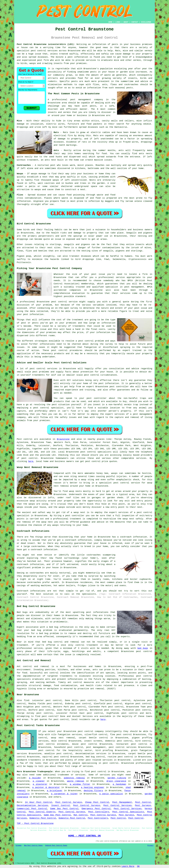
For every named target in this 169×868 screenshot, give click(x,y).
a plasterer (40, 784)
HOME (110, 22)
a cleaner (39, 781)
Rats (66, 132)
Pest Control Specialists (128, 812)
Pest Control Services (117, 805)
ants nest (50, 160)
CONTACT (135, 22)
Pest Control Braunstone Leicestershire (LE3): (46, 44)
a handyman (119, 784)
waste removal (76, 781)
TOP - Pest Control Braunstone (35, 823)
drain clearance (116, 781)
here (31, 461)
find (26, 700)
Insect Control (61, 805)
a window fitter (80, 784)
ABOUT (126, 22)
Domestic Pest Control (43, 818)
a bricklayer (55, 791)
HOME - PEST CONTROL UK (84, 836)
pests (93, 72)
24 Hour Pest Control (39, 802)
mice (55, 127)
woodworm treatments (29, 760)
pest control (38, 51)
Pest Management (122, 802)
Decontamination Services (32, 805)
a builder (35, 778)
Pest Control (143, 802)
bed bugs (143, 648)
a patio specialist (111, 794)
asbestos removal (74, 778)
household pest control (69, 747)
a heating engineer (93, 787)
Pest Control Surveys (69, 802)
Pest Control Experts (42, 812)
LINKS (118, 22)
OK (138, 866)
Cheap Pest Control (97, 802)
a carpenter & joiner (64, 794)
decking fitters (93, 791)
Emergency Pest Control (96, 809)
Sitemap (19, 846)
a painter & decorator (46, 787)
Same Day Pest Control (64, 809)
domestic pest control (119, 741)
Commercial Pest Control (32, 809)
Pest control (25, 439)
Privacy (150, 846)
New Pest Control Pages (33, 846)
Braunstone (63, 439)
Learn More (128, 866)
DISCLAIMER (146, 22)
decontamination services (91, 754)
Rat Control (81, 815)
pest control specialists (96, 452)
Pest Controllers (99, 812)
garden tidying (117, 778)
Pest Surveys (143, 805)
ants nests (146, 154)
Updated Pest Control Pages (56, 846)
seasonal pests (124, 88)
